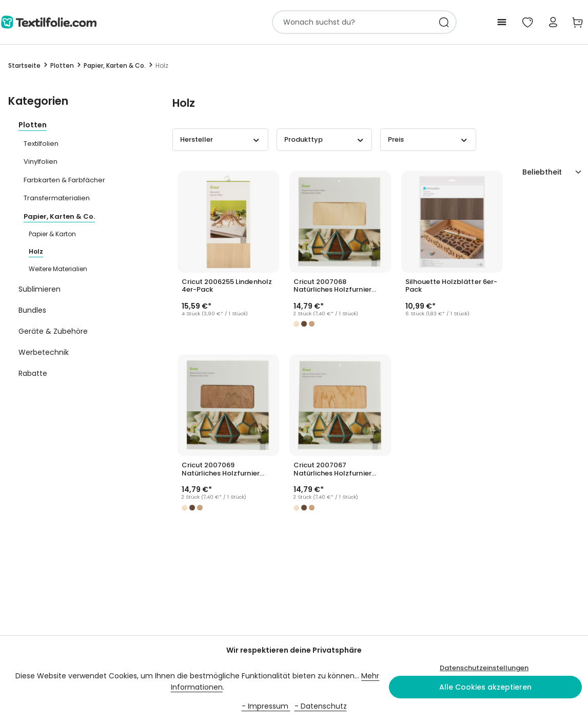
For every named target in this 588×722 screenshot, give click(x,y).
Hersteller (220, 139)
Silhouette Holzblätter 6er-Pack (451, 286)
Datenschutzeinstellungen (484, 668)
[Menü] (502, 22)
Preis (428, 139)
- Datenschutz (321, 706)
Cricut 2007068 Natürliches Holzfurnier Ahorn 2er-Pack (332, 286)
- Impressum (266, 706)
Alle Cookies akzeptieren (485, 687)
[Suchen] (444, 22)
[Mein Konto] (553, 22)
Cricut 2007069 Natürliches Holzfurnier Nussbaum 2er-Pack (221, 469)
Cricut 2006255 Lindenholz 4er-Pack (227, 286)
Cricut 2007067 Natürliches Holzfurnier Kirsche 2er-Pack (332, 469)
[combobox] (352, 22)
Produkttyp (325, 139)
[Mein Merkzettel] (527, 22)
